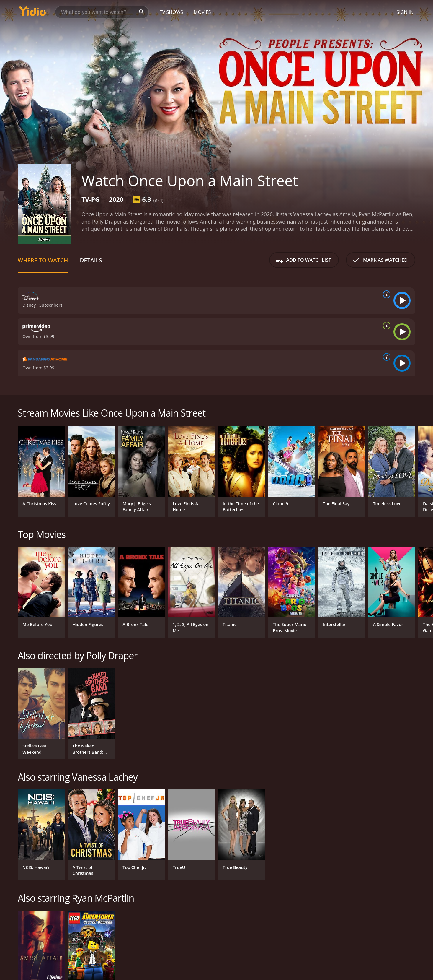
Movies (202, 12)
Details (91, 260)
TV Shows (171, 12)
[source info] (385, 294)
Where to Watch (43, 260)
